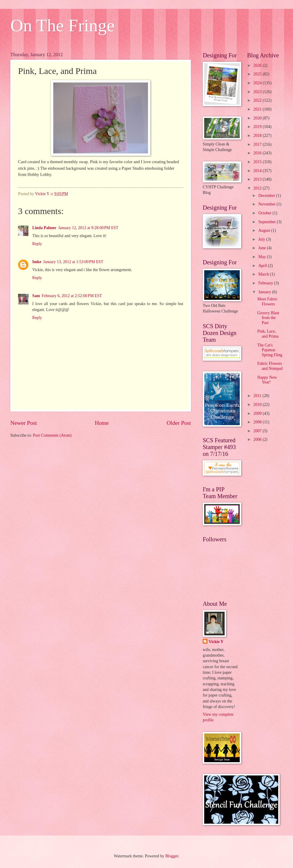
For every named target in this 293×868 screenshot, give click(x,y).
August (265, 230)
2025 (258, 74)
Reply (37, 244)
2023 (258, 92)
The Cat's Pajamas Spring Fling (270, 350)
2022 (258, 100)
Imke (37, 262)
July (262, 239)
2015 (258, 162)
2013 (258, 179)
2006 (258, 439)
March (264, 274)
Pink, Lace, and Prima (268, 334)
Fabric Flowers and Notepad (270, 366)
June (263, 248)
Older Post (179, 423)
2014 (258, 171)
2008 (258, 422)
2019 (258, 127)
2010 (258, 405)
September (268, 222)
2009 (258, 413)
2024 (258, 83)
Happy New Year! (267, 380)
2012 (258, 188)
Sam (36, 296)
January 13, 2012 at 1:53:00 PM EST (73, 262)
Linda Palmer (44, 228)
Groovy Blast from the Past (268, 318)
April (263, 266)
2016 (258, 153)
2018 (258, 136)
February (266, 283)
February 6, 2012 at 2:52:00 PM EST (72, 296)
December (267, 196)
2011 (258, 396)
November (268, 204)
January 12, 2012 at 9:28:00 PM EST (88, 228)
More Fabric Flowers (267, 302)
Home (102, 423)
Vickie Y (216, 642)
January (265, 292)
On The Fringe (62, 25)
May (263, 257)
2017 (258, 144)
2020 (258, 118)
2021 (258, 109)
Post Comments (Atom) (52, 435)
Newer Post (24, 423)
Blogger (172, 856)
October (265, 213)
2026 (258, 65)
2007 (258, 431)
